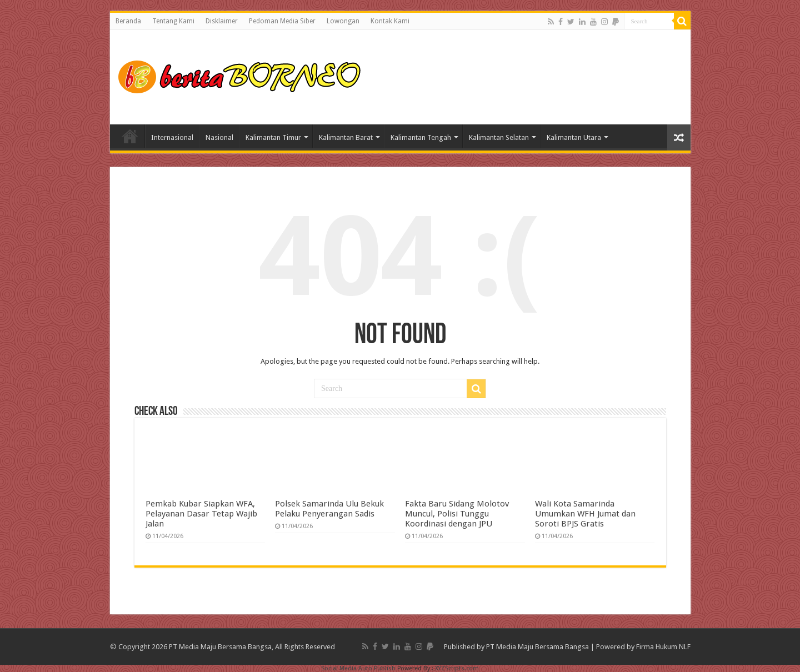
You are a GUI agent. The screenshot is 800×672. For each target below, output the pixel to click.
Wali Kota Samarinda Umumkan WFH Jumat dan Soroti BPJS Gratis (585, 514)
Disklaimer (222, 21)
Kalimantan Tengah (421, 137)
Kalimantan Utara (574, 137)
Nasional (219, 137)
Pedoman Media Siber (282, 21)
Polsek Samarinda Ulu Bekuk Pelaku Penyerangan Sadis (329, 509)
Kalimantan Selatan (499, 137)
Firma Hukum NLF (663, 647)
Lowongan (343, 21)
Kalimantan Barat (346, 137)
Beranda (128, 21)
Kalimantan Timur (273, 137)
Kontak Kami (390, 21)
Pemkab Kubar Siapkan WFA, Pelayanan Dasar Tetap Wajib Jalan (201, 514)
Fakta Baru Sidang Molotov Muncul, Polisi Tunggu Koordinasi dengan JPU (457, 514)
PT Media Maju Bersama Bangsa (537, 647)
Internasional (172, 137)
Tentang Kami (173, 21)
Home (130, 136)
